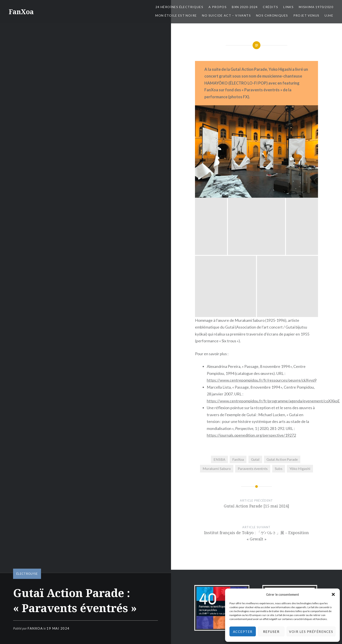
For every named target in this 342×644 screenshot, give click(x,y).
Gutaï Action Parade (282, 341)
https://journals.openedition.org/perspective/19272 (251, 317)
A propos (218, 7)
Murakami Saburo (217, 350)
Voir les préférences (311, 632)
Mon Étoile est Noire (176, 15)
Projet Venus (306, 15)
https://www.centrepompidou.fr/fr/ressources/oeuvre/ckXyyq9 (262, 262)
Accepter (243, 632)
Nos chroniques (272, 15)
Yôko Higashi (300, 350)
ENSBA (219, 341)
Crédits (270, 7)
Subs (279, 350)
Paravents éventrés (253, 350)
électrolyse (27, 574)
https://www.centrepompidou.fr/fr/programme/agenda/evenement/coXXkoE (273, 282)
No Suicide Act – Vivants (226, 15)
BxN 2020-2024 (245, 7)
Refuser (271, 632)
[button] (333, 594)
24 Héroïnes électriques (179, 7)
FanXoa (21, 12)
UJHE (329, 15)
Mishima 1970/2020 (316, 7)
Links (288, 7)
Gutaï (255, 341)
